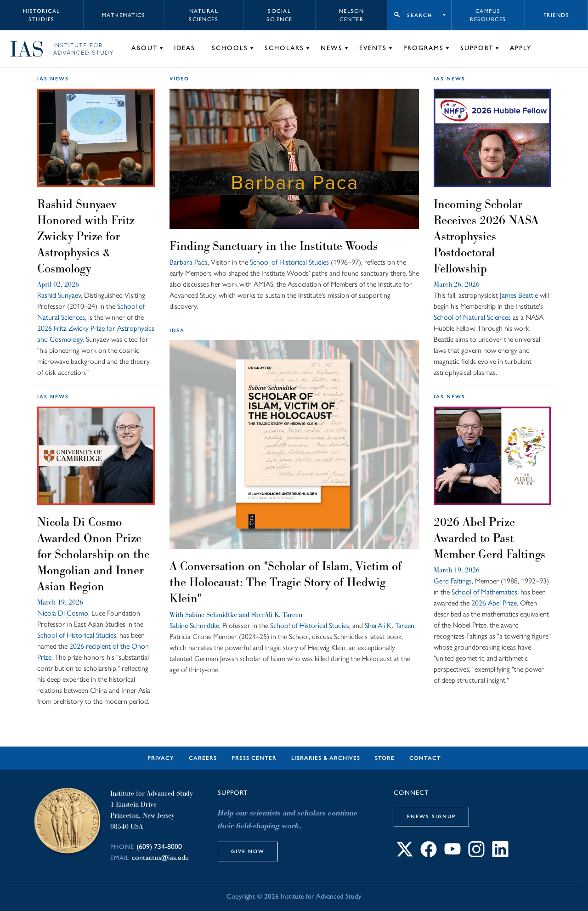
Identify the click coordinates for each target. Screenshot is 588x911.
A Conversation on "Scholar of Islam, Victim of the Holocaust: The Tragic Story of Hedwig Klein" (286, 582)
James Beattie (519, 295)
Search (420, 15)
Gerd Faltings (453, 581)
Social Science (280, 15)
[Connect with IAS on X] (405, 855)
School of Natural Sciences (472, 317)
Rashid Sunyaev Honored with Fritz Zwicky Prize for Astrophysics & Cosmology (86, 236)
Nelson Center (352, 15)
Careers (203, 758)
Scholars (284, 48)
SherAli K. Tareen (277, 614)
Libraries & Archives (326, 758)
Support (477, 48)
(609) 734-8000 (159, 846)
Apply (521, 48)
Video (179, 79)
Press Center (254, 758)
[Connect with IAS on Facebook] (429, 855)
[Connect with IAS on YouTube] (452, 855)
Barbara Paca (189, 262)
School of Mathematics (484, 592)
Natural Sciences (204, 15)
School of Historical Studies (289, 262)
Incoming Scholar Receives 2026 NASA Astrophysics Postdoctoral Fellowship (486, 236)
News (332, 48)
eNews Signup (431, 816)
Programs (424, 48)
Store (385, 758)
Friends (557, 15)
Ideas (185, 48)
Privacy (161, 758)
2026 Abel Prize (494, 603)
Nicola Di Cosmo (63, 613)
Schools (230, 48)
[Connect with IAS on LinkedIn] (500, 855)
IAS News (53, 79)
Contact (425, 758)
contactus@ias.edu (160, 857)
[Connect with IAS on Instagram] (476, 855)
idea (177, 330)
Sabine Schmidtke (211, 614)
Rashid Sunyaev (59, 295)
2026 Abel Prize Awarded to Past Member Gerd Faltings (489, 538)
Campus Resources (488, 15)
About (144, 48)
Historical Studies (42, 15)
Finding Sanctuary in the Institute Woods (274, 246)
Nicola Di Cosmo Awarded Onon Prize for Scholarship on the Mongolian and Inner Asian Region (93, 554)
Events (373, 48)
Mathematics (124, 15)
